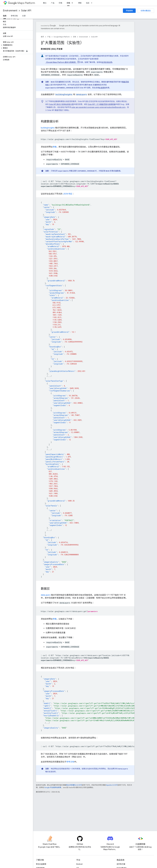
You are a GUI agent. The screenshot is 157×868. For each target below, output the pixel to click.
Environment (10, 11)
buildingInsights (48, 128)
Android (79, 864)
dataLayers (46, 595)
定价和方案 (121, 864)
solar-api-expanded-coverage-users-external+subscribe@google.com (98, 107)
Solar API (26, 11)
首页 (42, 37)
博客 (80, 3)
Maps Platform (21, 3)
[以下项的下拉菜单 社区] (92, 3)
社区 (88, 3)
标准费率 (102, 88)
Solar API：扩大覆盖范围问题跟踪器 (102, 104)
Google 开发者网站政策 (53, 787)
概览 (45, 3)
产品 (53, 3)
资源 (24, 16)
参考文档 (14, 16)
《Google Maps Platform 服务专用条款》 (61, 62)
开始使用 (129, 11)
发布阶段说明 (107, 62)
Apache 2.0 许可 (112, 785)
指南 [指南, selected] (5, 16)
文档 (74, 37)
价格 (60, 3)
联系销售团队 (146, 11)
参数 (55, 147)
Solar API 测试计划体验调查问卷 (61, 104)
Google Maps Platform (62, 37)
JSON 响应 (68, 194)
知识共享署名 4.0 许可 (74, 785)
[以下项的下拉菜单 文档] (73, 3)
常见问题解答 (41, 864)
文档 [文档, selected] (68, 3)
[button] (16, 45)
